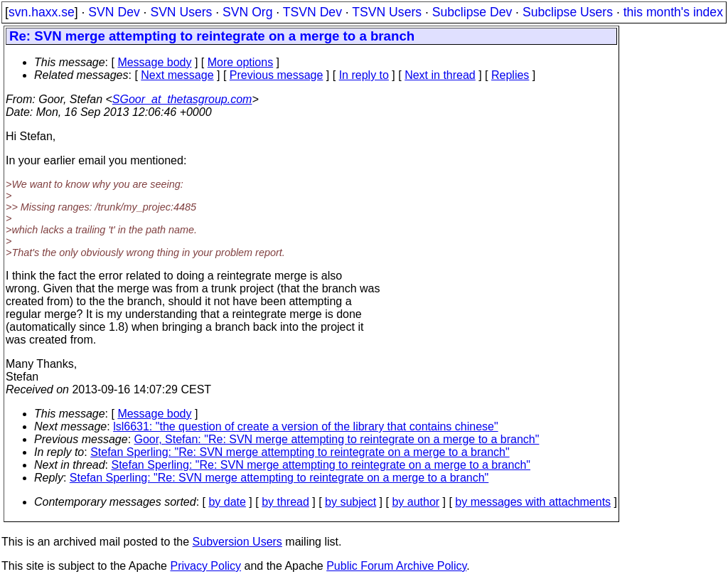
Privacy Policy (205, 566)
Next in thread (440, 75)
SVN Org (247, 12)
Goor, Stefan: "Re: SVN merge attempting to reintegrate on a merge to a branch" (337, 439)
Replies (510, 75)
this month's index (673, 12)
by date (227, 502)
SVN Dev (114, 12)
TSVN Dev (312, 12)
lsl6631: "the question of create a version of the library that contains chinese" (305, 426)
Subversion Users (237, 542)
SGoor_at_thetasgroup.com (182, 99)
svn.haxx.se (42, 12)
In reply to (364, 75)
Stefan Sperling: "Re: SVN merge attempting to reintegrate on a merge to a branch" (300, 452)
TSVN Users (387, 12)
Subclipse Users (568, 12)
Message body (154, 62)
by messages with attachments (533, 502)
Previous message (277, 75)
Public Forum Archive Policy (396, 566)
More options (241, 62)
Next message (177, 75)
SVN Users (181, 12)
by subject (350, 502)
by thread (285, 502)
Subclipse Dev (472, 12)
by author (416, 502)
